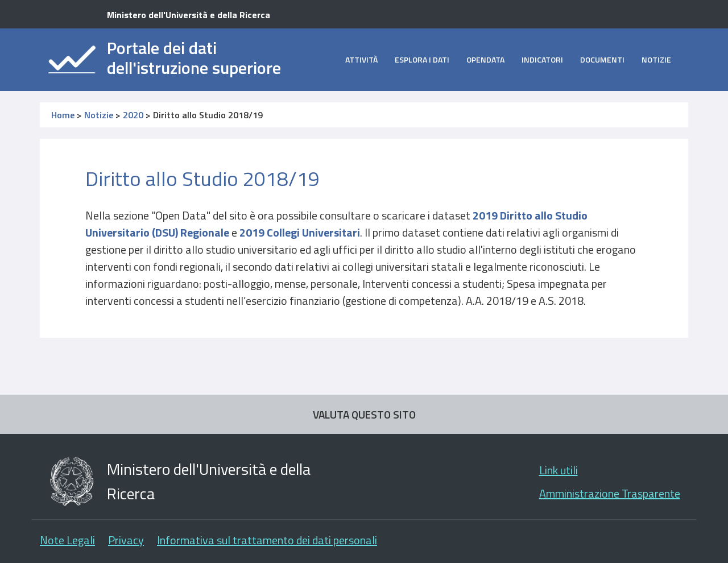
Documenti (602, 59)
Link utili (559, 470)
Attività (361, 59)
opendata (485, 59)
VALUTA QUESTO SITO (364, 414)
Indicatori (542, 59)
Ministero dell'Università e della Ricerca (189, 15)
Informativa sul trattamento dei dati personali (267, 540)
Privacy (126, 540)
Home (63, 115)
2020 (133, 115)
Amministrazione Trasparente (610, 493)
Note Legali (67, 540)
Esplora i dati (422, 59)
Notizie (656, 59)
